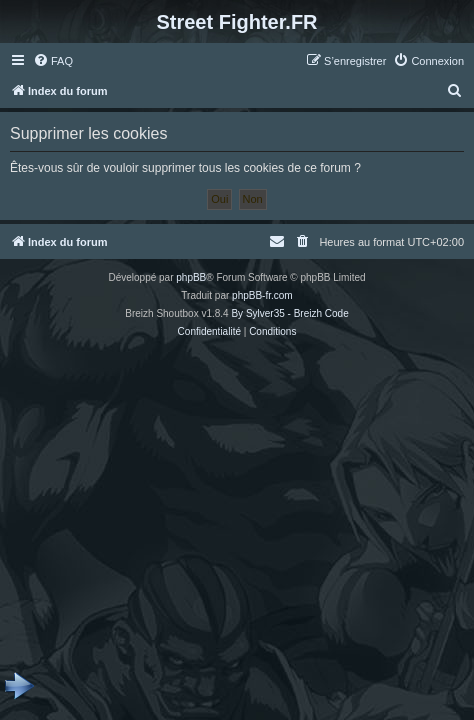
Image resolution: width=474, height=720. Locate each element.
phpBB (191, 277)
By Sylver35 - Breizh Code (289, 313)
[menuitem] (53, 61)
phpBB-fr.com (262, 295)
